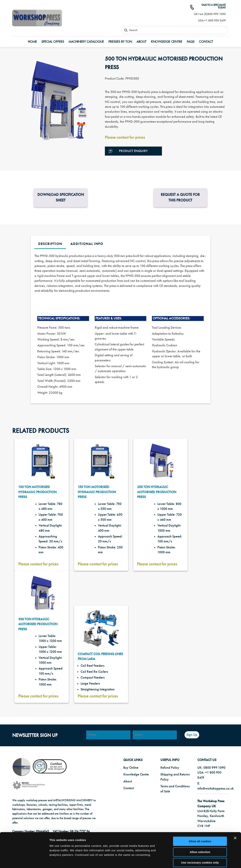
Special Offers (53, 42)
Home (32, 42)
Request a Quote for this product (180, 197)
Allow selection (200, 834)
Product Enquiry (128, 151)
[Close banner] (235, 820)
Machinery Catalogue (86, 42)
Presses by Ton (120, 42)
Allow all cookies (200, 823)
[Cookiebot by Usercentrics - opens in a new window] (24, 861)
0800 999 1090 (214, 768)
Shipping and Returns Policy (175, 777)
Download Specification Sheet (61, 197)
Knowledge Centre (167, 42)
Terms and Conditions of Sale (175, 789)
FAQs (191, 42)
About (141, 42)
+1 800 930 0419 (215, 21)
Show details (198, 861)
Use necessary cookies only (200, 844)
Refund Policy (170, 768)
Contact (206, 42)
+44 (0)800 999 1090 (212, 14)
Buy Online (131, 768)
